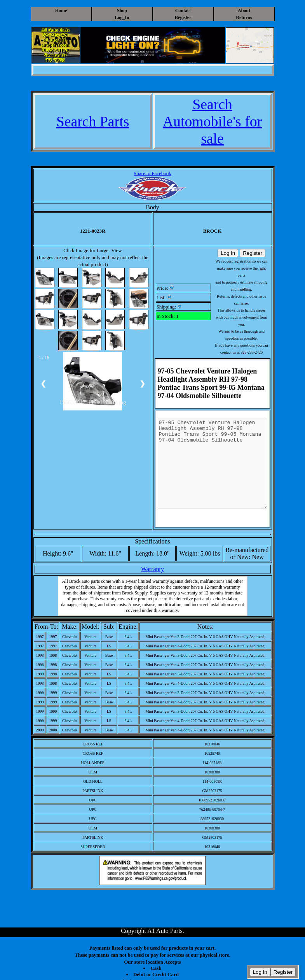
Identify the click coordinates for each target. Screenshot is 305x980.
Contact (183, 11)
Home (61, 11)
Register (183, 18)
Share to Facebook (152, 173)
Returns (244, 18)
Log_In (122, 18)
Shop (122, 11)
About (244, 11)
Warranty (152, 569)
